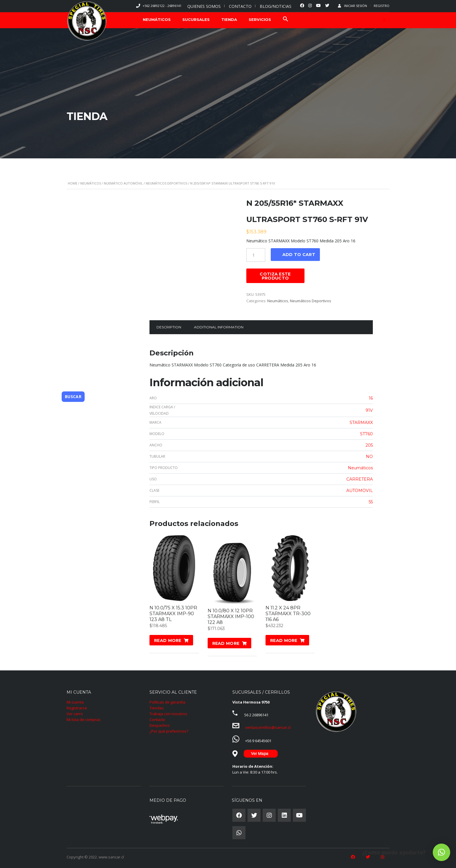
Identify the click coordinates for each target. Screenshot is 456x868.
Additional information (219, 327)
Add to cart (299, 255)
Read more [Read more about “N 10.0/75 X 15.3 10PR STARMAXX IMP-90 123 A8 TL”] (168, 640)
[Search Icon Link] (286, 20)
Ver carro (75, 714)
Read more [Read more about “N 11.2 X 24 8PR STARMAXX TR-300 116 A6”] (284, 640)
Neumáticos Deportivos (166, 183)
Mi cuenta (75, 702)
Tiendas (157, 708)
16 (371, 398)
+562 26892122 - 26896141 (162, 6)
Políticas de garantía (167, 702)
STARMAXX (361, 423)
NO (369, 457)
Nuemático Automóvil (123, 183)
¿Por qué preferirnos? (169, 731)
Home (73, 183)
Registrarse (77, 708)
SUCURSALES (196, 19)
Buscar (73, 396)
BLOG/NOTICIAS (276, 6)
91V (369, 410)
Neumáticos (91, 183)
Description (169, 327)
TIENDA (229, 19)
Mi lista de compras (84, 720)
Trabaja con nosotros (168, 714)
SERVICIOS (260, 19)
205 (369, 445)
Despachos (160, 725)
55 (371, 502)
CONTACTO (240, 6)
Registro (382, 6)
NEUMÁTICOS (157, 19)
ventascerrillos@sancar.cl (268, 727)
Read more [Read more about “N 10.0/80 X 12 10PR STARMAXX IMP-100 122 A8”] (226, 643)
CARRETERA (360, 479)
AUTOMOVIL (360, 491)
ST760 (366, 434)
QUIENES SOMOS (204, 6)
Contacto (157, 720)
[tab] (169, 327)
